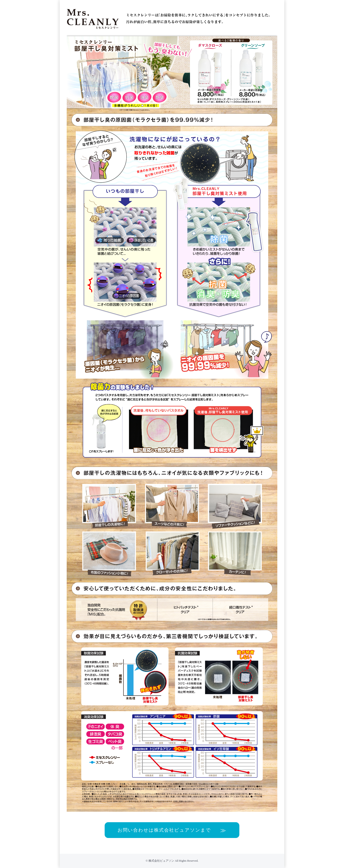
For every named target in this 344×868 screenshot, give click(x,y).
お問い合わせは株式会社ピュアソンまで (164, 830)
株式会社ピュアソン (161, 861)
